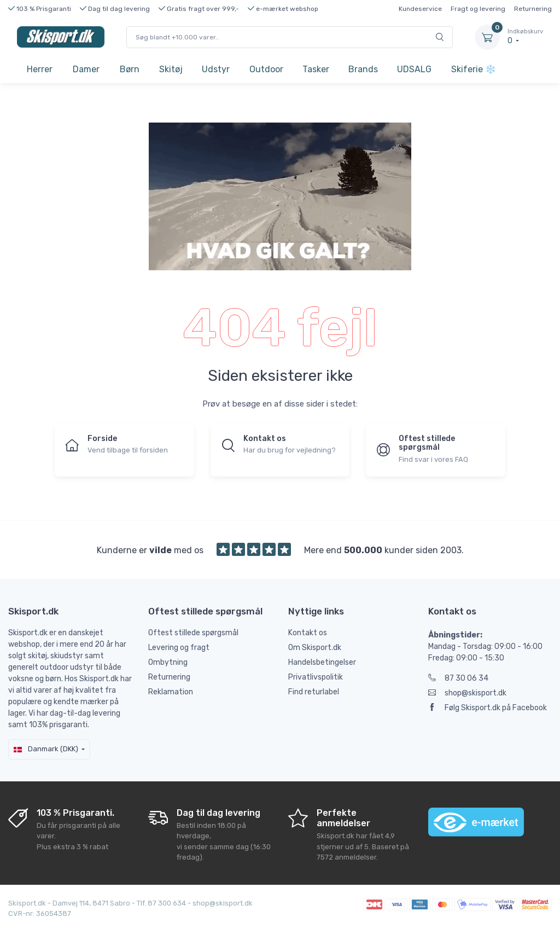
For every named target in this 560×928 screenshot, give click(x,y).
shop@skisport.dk (467, 693)
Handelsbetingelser (322, 662)
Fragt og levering (478, 9)
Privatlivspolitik (316, 677)
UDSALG (414, 69)
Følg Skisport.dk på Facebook (488, 708)
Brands (363, 69)
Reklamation (171, 692)
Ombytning (168, 662)
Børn (130, 69)
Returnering (533, 9)
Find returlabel (314, 692)
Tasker (316, 69)
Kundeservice (420, 9)
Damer (86, 69)
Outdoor (266, 69)
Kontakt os (308, 633)
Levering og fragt (179, 648)
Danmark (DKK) (46, 749)
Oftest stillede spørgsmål (193, 633)
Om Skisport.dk (315, 648)
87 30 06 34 (458, 678)
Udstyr (216, 69)
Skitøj (171, 69)
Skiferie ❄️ (474, 69)
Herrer (40, 69)
